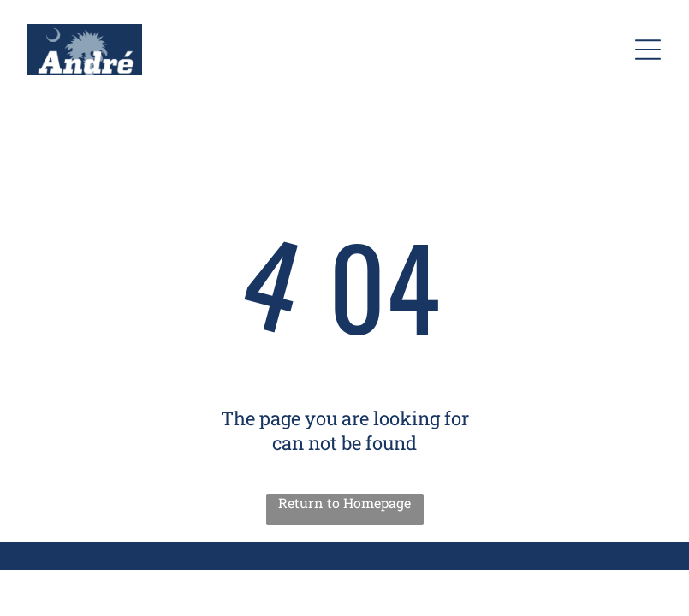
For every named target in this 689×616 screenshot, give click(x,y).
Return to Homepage (344, 503)
